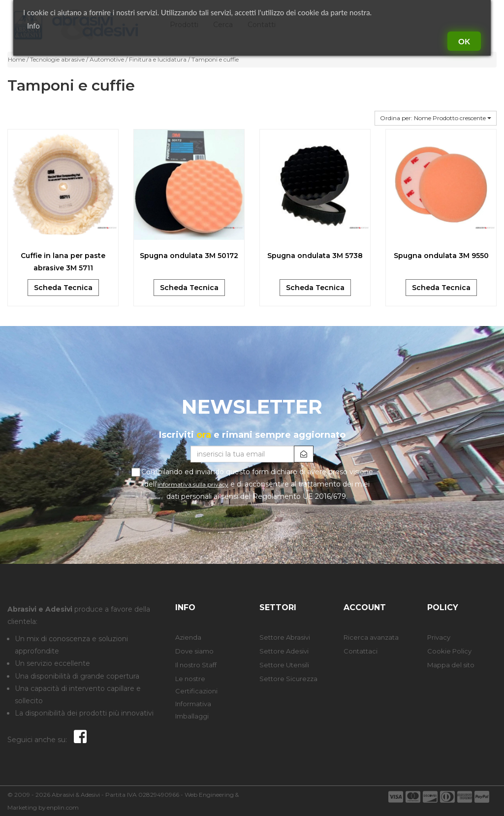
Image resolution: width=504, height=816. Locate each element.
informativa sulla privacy (193, 484)
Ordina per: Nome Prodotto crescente (436, 118)
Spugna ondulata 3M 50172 (189, 256)
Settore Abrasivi (285, 637)
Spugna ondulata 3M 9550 (441, 256)
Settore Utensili (284, 665)
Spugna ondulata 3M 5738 (315, 256)
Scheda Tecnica (63, 288)
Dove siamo (194, 651)
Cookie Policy (449, 651)
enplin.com (63, 807)
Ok (464, 41)
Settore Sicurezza (288, 679)
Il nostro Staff (196, 665)
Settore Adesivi (284, 651)
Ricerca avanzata (371, 637)
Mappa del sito (451, 665)
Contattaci (361, 651)
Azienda (188, 637)
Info (33, 26)
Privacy (439, 637)
